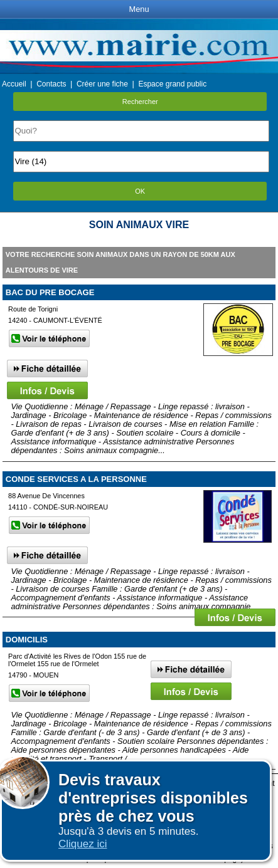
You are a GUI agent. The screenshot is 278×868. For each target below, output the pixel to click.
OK (140, 191)
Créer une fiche (102, 84)
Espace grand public (172, 84)
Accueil (14, 84)
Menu (139, 9)
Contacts (51, 84)
